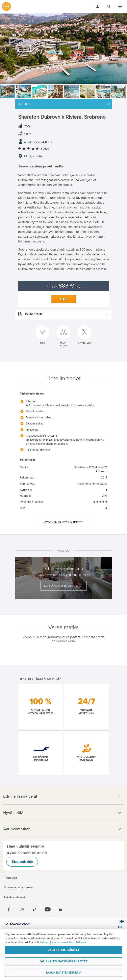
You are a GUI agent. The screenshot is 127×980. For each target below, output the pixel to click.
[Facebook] (9, 909)
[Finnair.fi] (18, 925)
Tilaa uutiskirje (22, 862)
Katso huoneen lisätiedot (63, 586)
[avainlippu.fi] (121, 925)
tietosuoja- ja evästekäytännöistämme (63, 942)
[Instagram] (22, 909)
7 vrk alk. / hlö (63, 287)
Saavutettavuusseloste (18, 888)
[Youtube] (48, 909)
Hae (63, 299)
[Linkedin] (60, 909)
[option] (63, 48)
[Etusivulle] (6, 6)
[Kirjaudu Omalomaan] (98, 6)
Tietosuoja (11, 878)
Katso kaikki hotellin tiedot (62, 522)
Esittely (25, 104)
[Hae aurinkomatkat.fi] (109, 6)
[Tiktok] (35, 909)
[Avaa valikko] (120, 6)
